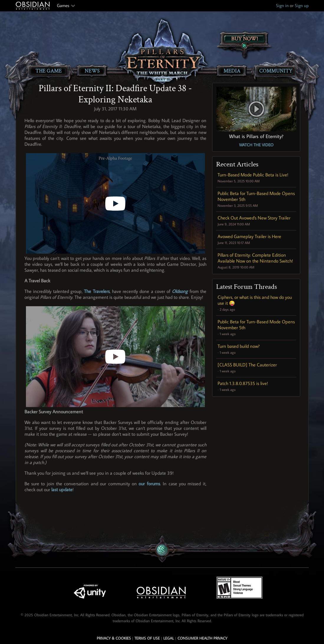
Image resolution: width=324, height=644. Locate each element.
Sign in (282, 5)
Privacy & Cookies (114, 638)
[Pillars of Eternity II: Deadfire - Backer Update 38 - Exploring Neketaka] (115, 204)
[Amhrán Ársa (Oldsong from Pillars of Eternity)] (115, 357)
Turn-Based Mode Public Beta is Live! (253, 175)
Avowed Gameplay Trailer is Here (249, 236)
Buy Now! (245, 39)
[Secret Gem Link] (162, 550)
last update (62, 489)
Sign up (302, 5)
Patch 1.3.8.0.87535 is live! (243, 383)
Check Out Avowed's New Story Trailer (254, 218)
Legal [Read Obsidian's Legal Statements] (169, 638)
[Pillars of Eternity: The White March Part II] (162, 52)
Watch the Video (256, 145)
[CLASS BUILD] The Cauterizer (247, 365)
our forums (149, 484)
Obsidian (33, 6)
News (92, 71)
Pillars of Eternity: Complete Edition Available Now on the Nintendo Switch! (255, 258)
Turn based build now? (239, 346)
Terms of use (147, 638)
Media (232, 71)
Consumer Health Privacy (202, 638)
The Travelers (97, 291)
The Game (48, 71)
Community (276, 71)
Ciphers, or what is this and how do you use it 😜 (255, 300)
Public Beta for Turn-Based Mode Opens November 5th (256, 196)
